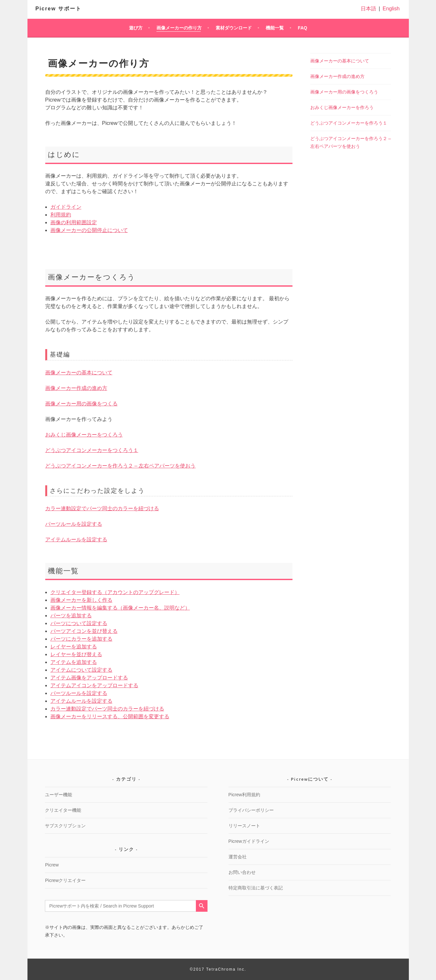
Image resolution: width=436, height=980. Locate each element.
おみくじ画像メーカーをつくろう (84, 435)
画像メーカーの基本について (79, 373)
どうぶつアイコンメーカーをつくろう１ (92, 450)
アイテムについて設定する (81, 670)
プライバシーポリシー (251, 810)
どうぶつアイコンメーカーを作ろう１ (349, 123)
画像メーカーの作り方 (179, 28)
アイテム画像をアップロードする (89, 678)
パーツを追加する (71, 616)
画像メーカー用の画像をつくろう (344, 92)
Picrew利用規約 (244, 795)
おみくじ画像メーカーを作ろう (342, 107)
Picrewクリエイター (65, 880)
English (391, 9)
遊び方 (136, 28)
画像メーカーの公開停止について (89, 230)
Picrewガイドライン (249, 841)
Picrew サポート (58, 9)
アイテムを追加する (74, 662)
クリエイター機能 (63, 810)
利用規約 (61, 215)
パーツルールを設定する (74, 524)
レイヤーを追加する (74, 647)
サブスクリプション (65, 826)
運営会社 (238, 857)
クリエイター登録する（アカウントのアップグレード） (115, 592)
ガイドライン (66, 207)
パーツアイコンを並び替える (84, 631)
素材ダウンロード (234, 28)
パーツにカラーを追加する (81, 639)
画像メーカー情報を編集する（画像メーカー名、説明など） (120, 608)
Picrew (52, 865)
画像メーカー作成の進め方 (76, 388)
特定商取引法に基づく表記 (256, 888)
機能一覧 (275, 28)
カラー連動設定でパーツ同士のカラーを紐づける (102, 508)
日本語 (368, 9)
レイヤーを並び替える (76, 654)
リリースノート (244, 826)
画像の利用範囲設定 (74, 222)
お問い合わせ (242, 872)
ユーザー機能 (58, 795)
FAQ (303, 28)
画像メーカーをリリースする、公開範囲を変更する (110, 716)
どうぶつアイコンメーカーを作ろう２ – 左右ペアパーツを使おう (121, 466)
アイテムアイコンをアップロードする (94, 685)
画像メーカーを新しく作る (81, 600)
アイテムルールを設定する (76, 540)
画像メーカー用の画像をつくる (81, 404)
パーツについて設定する (79, 623)
